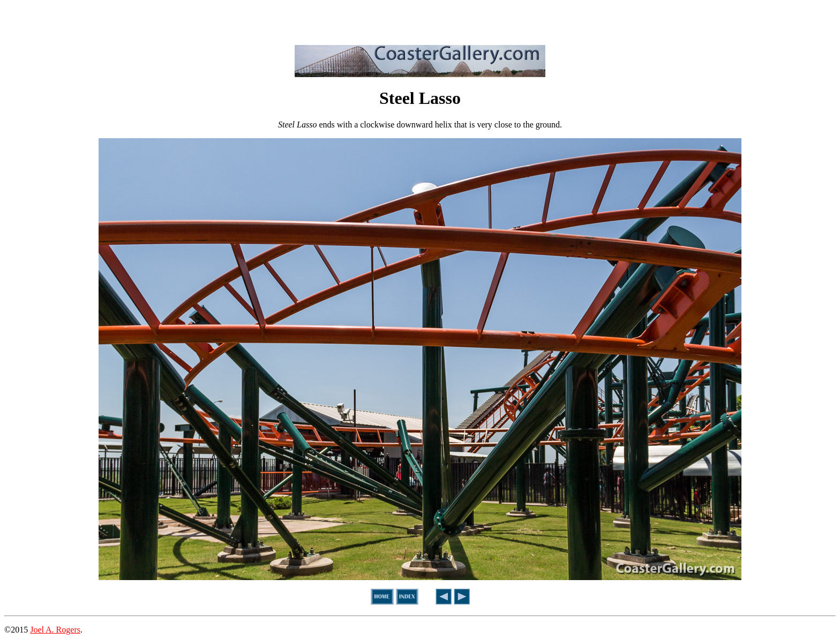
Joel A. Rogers (55, 630)
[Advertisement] (420, 20)
